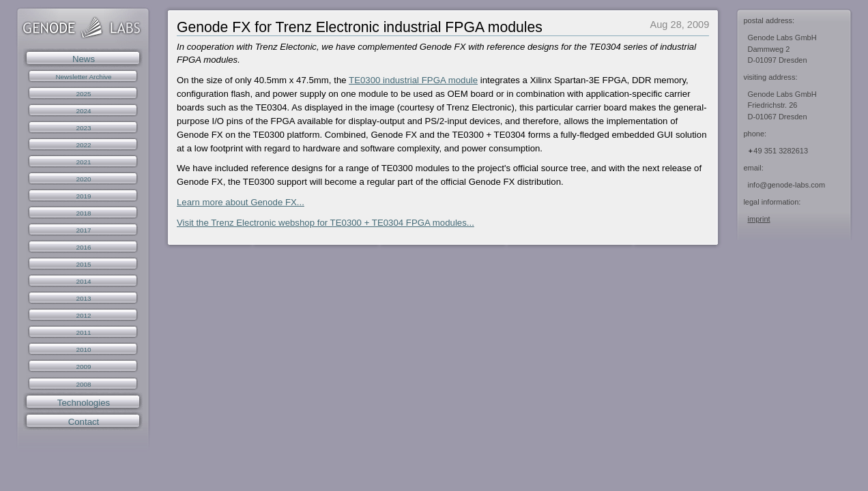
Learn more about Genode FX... (241, 202)
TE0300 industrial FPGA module (413, 80)
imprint (759, 219)
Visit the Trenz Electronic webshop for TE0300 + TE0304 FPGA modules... (325, 223)
